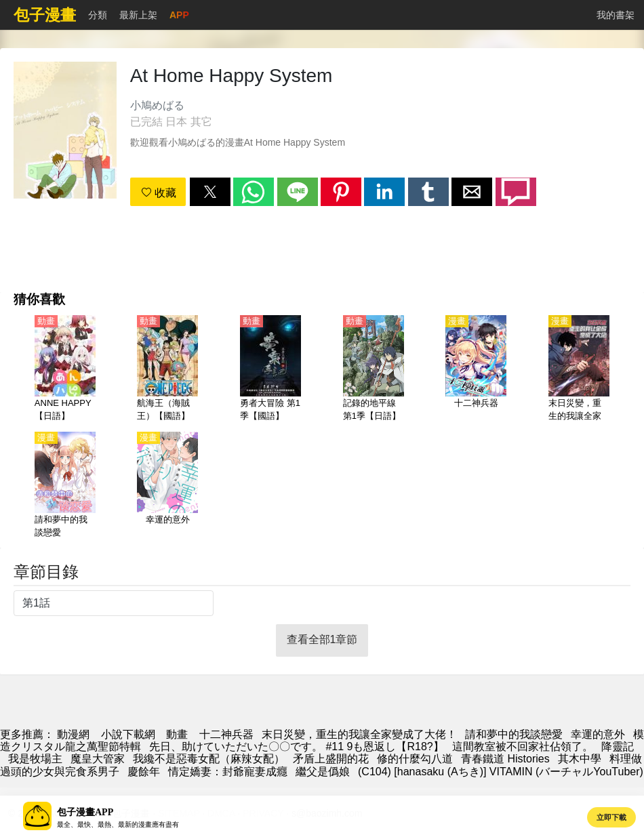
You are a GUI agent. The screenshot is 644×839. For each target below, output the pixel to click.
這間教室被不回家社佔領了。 (523, 746)
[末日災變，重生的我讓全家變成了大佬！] (579, 369)
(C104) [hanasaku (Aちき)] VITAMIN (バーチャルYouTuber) (501, 772)
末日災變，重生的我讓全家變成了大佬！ (359, 734)
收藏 (159, 193)
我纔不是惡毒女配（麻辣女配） (209, 759)
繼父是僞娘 (323, 772)
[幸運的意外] (167, 486)
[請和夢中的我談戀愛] (65, 486)
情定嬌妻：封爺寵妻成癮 (228, 772)
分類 (98, 15)
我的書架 (616, 15)
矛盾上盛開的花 (331, 759)
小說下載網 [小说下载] (128, 734)
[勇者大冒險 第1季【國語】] (270, 369)
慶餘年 (144, 772)
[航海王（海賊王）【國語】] (167, 369)
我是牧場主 (35, 759)
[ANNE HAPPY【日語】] (65, 369)
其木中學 (580, 759)
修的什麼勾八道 (415, 759)
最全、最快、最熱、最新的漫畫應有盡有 (118, 824)
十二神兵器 (226, 734)
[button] (210, 192)
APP (179, 15)
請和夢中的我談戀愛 (514, 734)
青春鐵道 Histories (505, 759)
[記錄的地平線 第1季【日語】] (374, 369)
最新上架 (138, 15)
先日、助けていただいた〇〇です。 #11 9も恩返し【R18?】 (297, 746)
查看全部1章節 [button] (322, 639)
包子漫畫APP (85, 812)
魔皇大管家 (98, 759)
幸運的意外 (598, 734)
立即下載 (611, 817)
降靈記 (618, 746)
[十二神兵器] (476, 369)
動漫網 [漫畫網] (73, 734)
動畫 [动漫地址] (177, 734)
